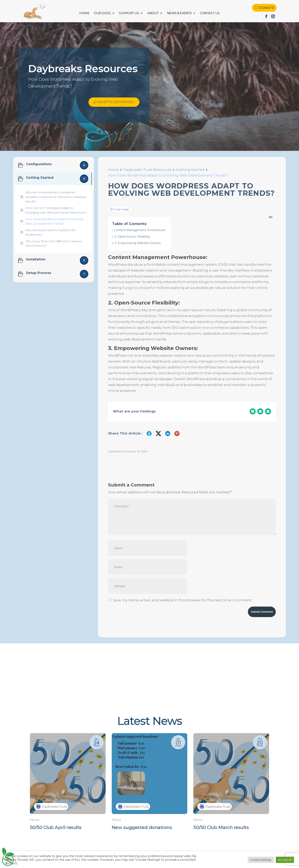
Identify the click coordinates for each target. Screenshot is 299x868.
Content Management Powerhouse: (140, 230)
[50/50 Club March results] (231, 785)
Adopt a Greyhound (116, 102)
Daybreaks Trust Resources (147, 170)
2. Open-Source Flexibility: (133, 237)
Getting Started (190, 170)
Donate (266, 8)
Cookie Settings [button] (261, 860)
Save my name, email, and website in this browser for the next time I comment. (183, 600)
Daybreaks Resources (83, 69)
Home (113, 170)
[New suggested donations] (150, 785)
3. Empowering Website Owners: (138, 243)
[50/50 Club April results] (68, 785)
